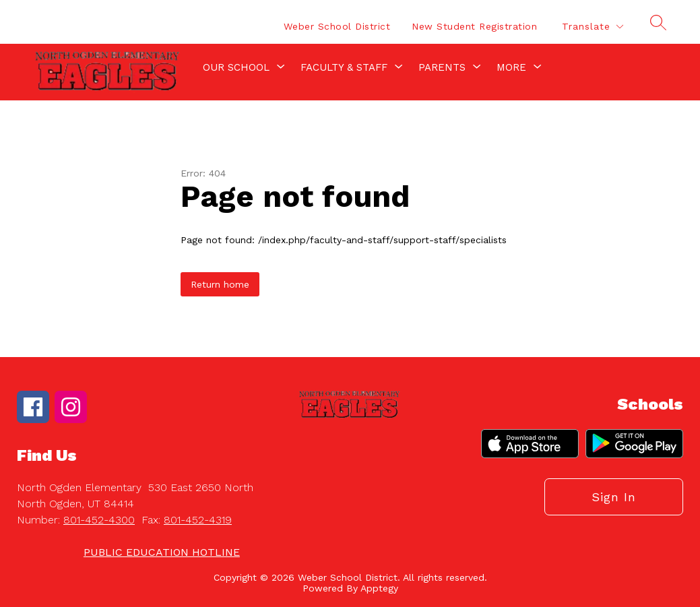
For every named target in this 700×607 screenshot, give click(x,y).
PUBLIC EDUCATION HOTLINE (162, 552)
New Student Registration (474, 26)
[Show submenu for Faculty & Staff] (344, 67)
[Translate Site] (592, 27)
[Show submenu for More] (511, 67)
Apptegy (379, 588)
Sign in (614, 497)
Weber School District (337, 26)
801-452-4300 (99, 520)
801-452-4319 (198, 520)
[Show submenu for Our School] (236, 67)
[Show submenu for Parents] (442, 67)
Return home (220, 284)
